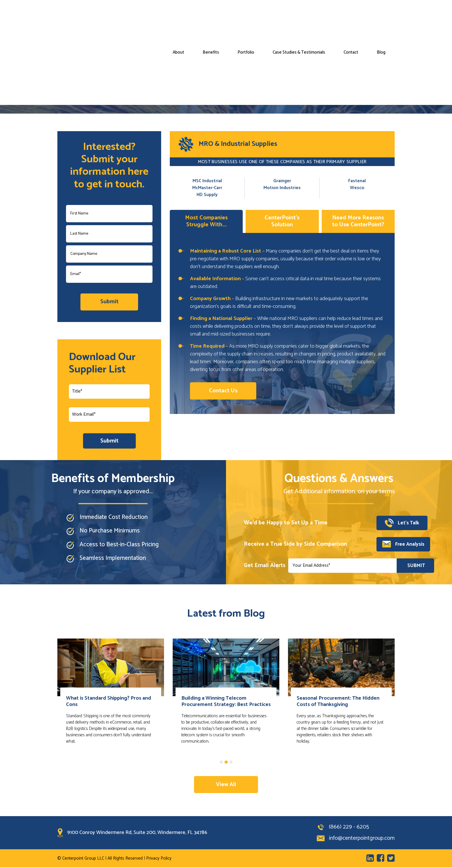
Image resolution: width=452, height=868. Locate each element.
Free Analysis (403, 545)
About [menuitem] (178, 13)
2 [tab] (226, 762)
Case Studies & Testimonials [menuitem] (299, 13)
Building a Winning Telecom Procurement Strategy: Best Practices (226, 702)
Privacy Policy (159, 859)
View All (226, 785)
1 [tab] (221, 762)
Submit (109, 441)
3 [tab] (231, 762)
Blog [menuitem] (381, 13)
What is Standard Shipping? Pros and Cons (109, 702)
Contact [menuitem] (351, 13)
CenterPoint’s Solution (282, 221)
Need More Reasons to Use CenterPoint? (358, 221)
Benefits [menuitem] (211, 13)
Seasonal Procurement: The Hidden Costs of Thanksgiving (338, 702)
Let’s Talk (403, 523)
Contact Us (223, 391)
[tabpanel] (111, 699)
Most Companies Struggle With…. (206, 221)
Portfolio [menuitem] (246, 13)
